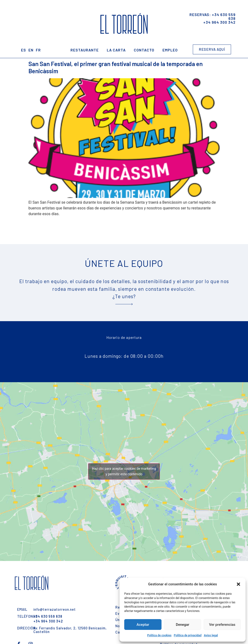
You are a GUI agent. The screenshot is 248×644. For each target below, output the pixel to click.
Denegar (183, 625)
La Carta (116, 50)
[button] (238, 584)
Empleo (170, 50)
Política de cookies (159, 635)
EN (31, 50)
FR (38, 50)
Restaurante (85, 50)
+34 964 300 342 (219, 22)
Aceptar (143, 625)
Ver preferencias (222, 625)
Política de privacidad (188, 635)
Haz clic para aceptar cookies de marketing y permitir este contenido (124, 471)
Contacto (144, 50)
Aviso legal (211, 635)
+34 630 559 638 (224, 16)
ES (24, 50)
